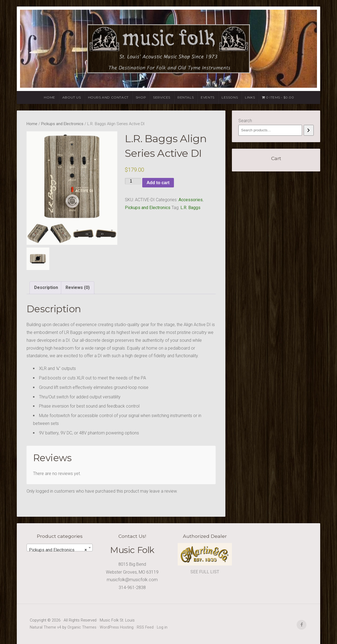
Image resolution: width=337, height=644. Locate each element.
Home (49, 97)
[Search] (309, 130)
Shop (141, 97)
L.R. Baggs (190, 208)
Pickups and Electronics (62, 124)
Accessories (191, 200)
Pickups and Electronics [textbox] (58, 550)
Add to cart (158, 183)
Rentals (186, 97)
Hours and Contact (108, 97)
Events (208, 97)
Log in (162, 627)
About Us (72, 97)
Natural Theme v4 (46, 627)
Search (245, 121)
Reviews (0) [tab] (78, 287)
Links (250, 97)
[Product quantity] (133, 181)
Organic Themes (82, 627)
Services (162, 97)
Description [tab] (46, 287)
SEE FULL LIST (205, 572)
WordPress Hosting (117, 627)
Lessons (230, 97)
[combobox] (60, 548)
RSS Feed (145, 627)
